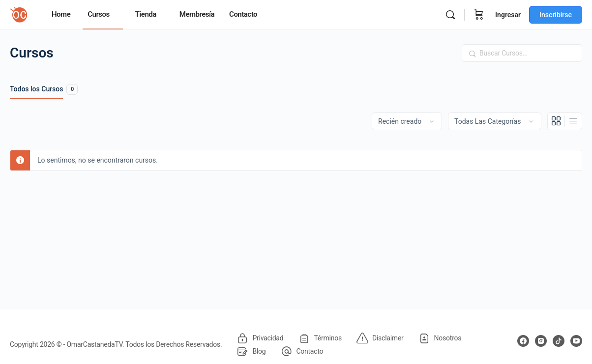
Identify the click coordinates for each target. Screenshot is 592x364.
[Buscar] (450, 15)
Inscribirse (556, 15)
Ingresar (508, 15)
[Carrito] (479, 15)
